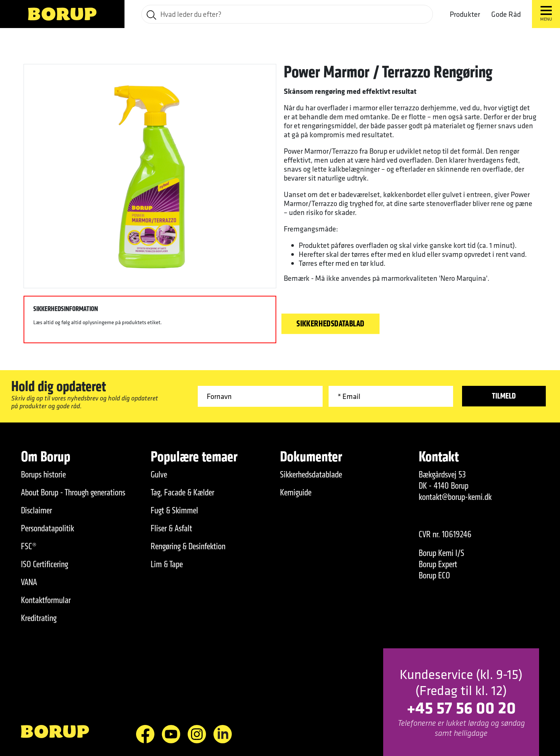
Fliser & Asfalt (171, 528)
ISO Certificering (44, 564)
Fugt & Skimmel (174, 510)
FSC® (29, 546)
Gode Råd (506, 14)
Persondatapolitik (47, 528)
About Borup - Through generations (73, 492)
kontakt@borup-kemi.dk (455, 497)
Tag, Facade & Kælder (182, 492)
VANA (29, 582)
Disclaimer (36, 510)
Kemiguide (296, 492)
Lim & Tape (167, 564)
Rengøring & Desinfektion (188, 546)
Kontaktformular (46, 600)
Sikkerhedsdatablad (330, 324)
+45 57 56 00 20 (461, 707)
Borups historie (43, 474)
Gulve (159, 474)
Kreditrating (39, 618)
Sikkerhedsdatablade (311, 474)
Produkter (465, 14)
